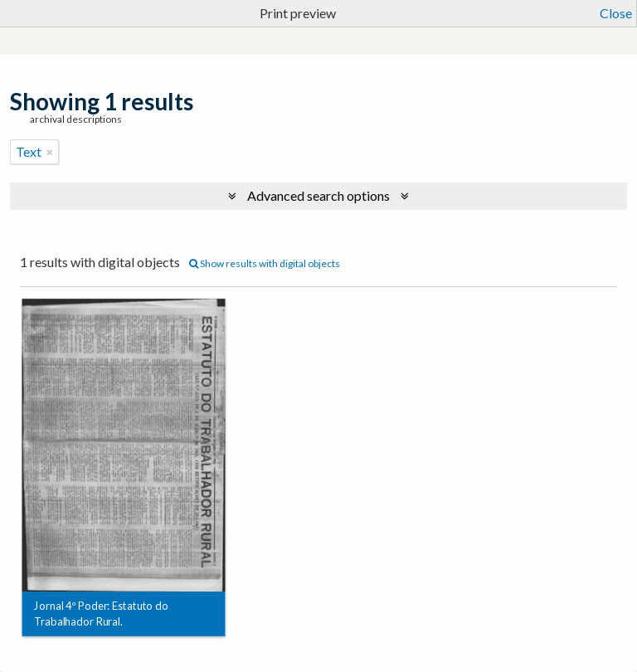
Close (616, 13)
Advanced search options (318, 195)
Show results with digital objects (265, 263)
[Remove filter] (50, 152)
